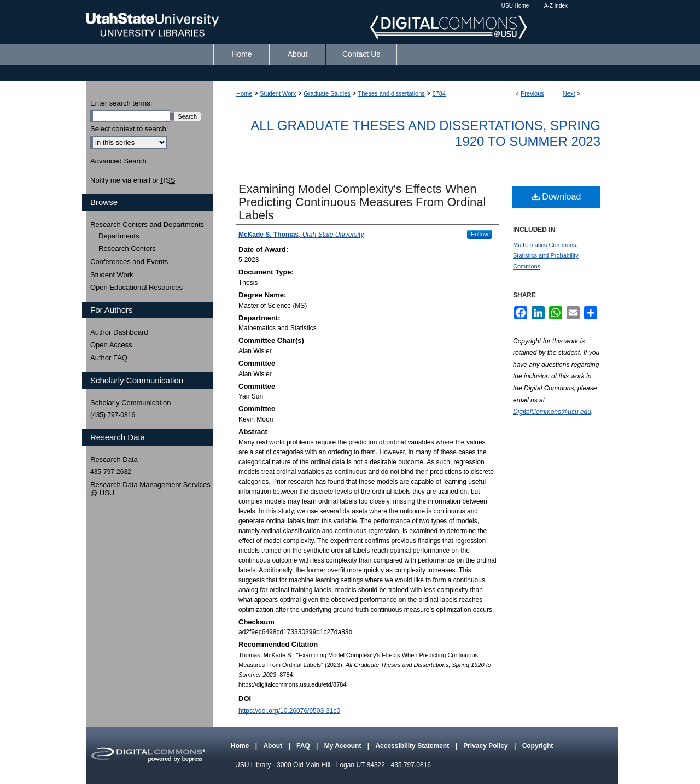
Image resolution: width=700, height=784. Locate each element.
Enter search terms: (121, 103)
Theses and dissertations (392, 93)
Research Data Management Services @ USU (150, 489)
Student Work (278, 93)
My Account (344, 746)
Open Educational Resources (136, 287)
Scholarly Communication (130, 403)
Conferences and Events (129, 262)
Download (556, 197)
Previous (532, 93)
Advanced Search (118, 161)
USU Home (515, 6)
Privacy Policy (486, 746)
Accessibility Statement (413, 746)
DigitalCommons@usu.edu (552, 412)
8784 (439, 93)
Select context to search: (129, 129)
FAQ (304, 746)
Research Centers (127, 248)
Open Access (111, 345)
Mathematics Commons (545, 245)
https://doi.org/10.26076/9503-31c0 (289, 711)
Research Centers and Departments (147, 224)
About (273, 746)
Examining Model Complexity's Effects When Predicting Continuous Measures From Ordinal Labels (362, 202)
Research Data (114, 460)
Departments (119, 236)
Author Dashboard (119, 332)
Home (244, 93)
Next (569, 93)
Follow (480, 234)
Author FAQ (109, 358)
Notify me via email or (133, 180)
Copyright (538, 746)
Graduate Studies (327, 93)
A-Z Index (556, 6)
